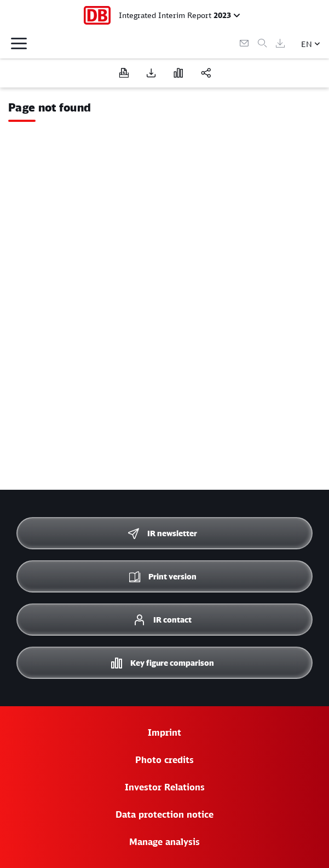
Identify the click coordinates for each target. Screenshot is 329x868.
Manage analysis (164, 842)
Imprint (164, 732)
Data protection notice (164, 814)
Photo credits (164, 760)
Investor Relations (165, 787)
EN (307, 44)
